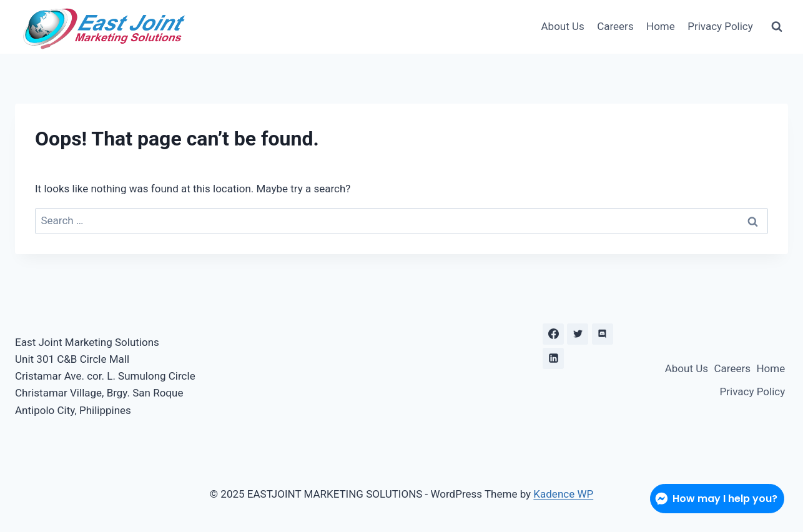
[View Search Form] (777, 27)
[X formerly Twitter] (578, 334)
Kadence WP (563, 494)
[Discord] (603, 334)
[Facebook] (553, 334)
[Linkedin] (553, 358)
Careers (615, 26)
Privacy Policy (720, 26)
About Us (563, 26)
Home (661, 26)
